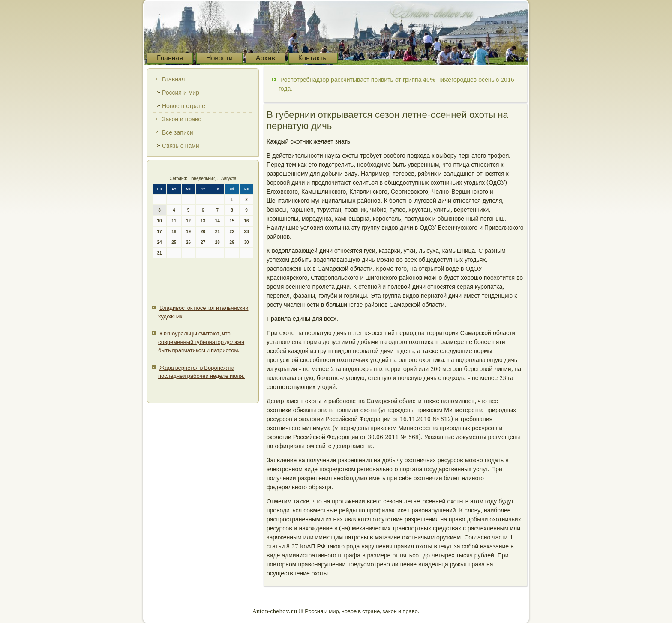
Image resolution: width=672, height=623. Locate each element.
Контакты (313, 58)
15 (232, 221)
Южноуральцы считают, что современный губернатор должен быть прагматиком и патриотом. (201, 342)
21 (217, 232)
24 (159, 242)
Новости (219, 58)
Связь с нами (181, 146)
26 (188, 242)
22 (232, 232)
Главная (170, 58)
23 (246, 232)
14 (217, 221)
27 (203, 242)
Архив (265, 58)
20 (203, 232)
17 (159, 232)
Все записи (178, 132)
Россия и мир (181, 93)
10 (159, 221)
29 (232, 242)
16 (246, 221)
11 (174, 221)
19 (188, 232)
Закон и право (182, 119)
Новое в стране (184, 106)
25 (174, 242)
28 (217, 242)
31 (159, 253)
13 (203, 221)
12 (188, 221)
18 (174, 232)
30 (246, 242)
